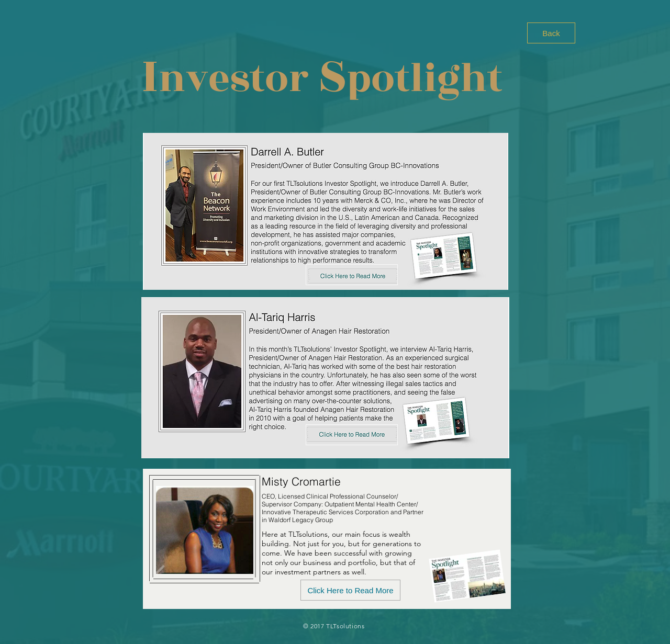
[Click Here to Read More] (350, 590)
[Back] (551, 33)
